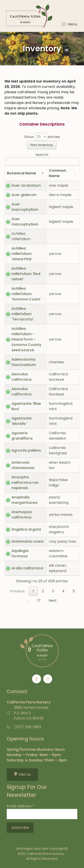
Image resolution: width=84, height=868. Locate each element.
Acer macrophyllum (25, 207)
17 (39, 600)
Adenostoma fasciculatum (24, 362)
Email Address (20, 806)
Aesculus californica (21, 377)
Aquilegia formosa (20, 553)
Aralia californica (27, 568)
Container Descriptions (42, 124)
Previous (17, 591)
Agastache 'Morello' (22, 421)
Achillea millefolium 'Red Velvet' (26, 274)
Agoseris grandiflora (22, 436)
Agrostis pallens (26, 450)
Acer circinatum (26, 185)
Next (53, 600)
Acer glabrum (24, 195)
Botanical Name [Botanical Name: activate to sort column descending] (22, 173)
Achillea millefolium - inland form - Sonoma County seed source (26, 339)
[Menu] (69, 24)
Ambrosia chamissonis (23, 465)
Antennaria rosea (27, 541)
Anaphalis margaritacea (24, 500)
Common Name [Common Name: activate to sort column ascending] (57, 173)
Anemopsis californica (22, 515)
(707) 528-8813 (27, 727)
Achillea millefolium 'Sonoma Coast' (26, 294)
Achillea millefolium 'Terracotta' (23, 314)
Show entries (42, 137)
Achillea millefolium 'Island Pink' (22, 254)
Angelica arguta (26, 529)
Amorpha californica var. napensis (25, 483)
